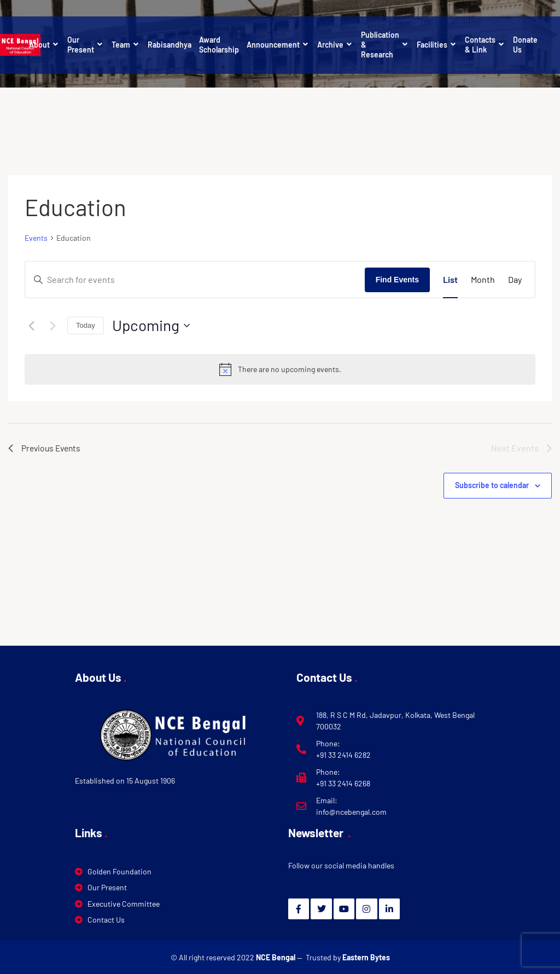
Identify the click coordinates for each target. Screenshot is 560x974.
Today (86, 325)
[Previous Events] (31, 326)
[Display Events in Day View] (515, 280)
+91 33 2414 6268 (343, 783)
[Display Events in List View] (450, 280)
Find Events (397, 280)
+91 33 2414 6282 (343, 755)
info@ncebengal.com (351, 812)
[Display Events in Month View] (483, 280)
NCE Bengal (276, 957)
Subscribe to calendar (492, 485)
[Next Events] (52, 326)
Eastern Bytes (366, 957)
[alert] (280, 369)
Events (36, 238)
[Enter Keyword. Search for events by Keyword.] (195, 280)
